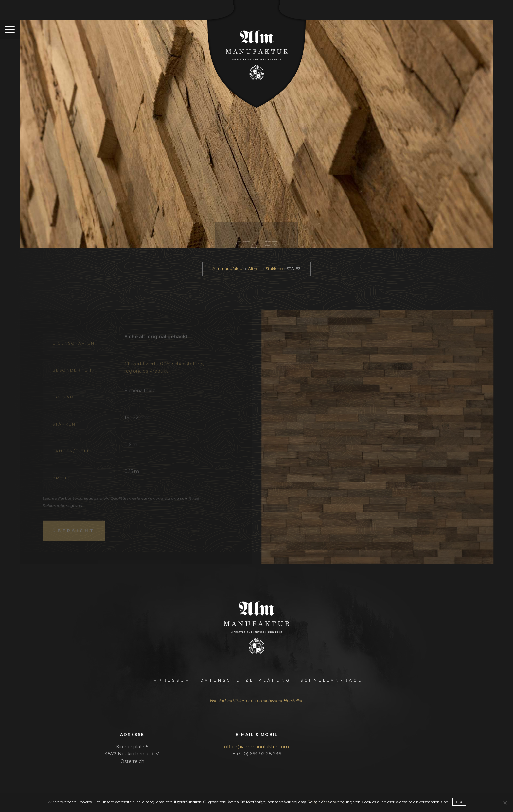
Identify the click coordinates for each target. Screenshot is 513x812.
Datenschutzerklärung (246, 680)
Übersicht (74, 538)
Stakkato (274, 269)
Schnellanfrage (331, 680)
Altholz (255, 269)
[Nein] (505, 803)
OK (459, 802)
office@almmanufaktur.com (256, 747)
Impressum (171, 680)
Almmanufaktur (228, 269)
